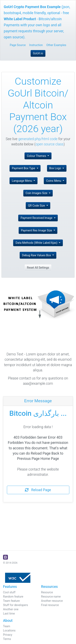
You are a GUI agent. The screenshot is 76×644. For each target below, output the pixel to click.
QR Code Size (37, 206)
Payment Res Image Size (37, 230)
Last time (9, 614)
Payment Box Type (24, 168)
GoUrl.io (38, 53)
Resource (47, 592)
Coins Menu (54, 181)
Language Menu (22, 181)
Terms (7, 639)
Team (7, 626)
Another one (11, 609)
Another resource (52, 601)
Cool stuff (9, 592)
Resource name (51, 597)
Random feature (13, 597)
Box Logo (56, 168)
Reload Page (38, 490)
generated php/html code (38, 139)
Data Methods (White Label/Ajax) (37, 243)
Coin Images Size (37, 193)
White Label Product (20, 19)
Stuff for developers (16, 605)
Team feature (11, 601)
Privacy (8, 635)
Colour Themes (37, 156)
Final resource (50, 605)
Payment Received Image (37, 218)
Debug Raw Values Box (37, 255)
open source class (50, 144)
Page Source (18, 45)
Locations (9, 630)
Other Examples (56, 45)
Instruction (36, 45)
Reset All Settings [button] (38, 268)
